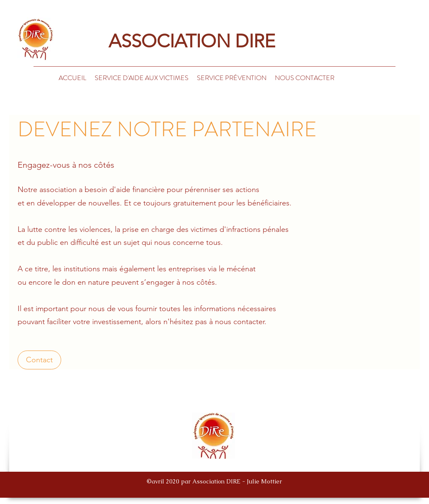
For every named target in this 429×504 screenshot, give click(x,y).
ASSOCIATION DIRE (176, 41)
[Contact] (39, 360)
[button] (305, 78)
